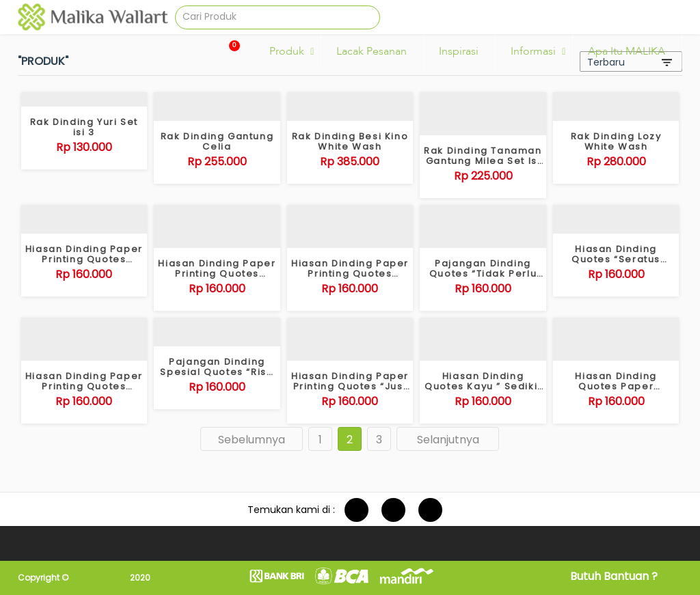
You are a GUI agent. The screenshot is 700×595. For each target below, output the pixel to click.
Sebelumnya (252, 440)
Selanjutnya (448, 440)
